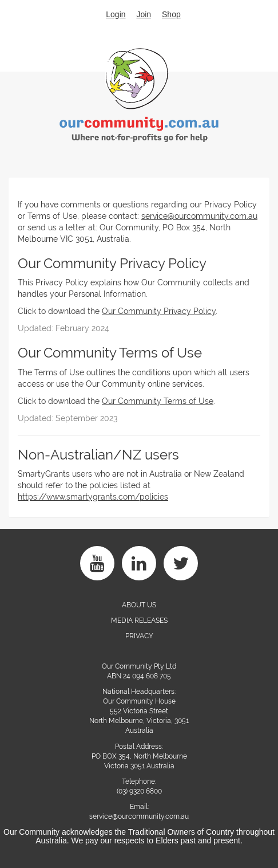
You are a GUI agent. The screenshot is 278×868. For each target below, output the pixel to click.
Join (144, 14)
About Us (139, 605)
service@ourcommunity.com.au (199, 216)
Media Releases (139, 620)
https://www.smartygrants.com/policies (93, 497)
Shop (171, 14)
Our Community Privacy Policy (159, 311)
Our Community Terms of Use (158, 401)
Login (116, 14)
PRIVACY (139, 636)
